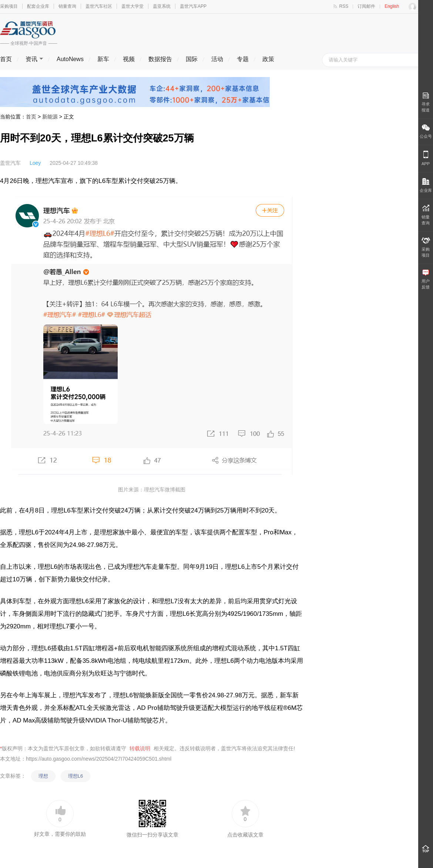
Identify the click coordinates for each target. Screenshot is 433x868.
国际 (192, 59)
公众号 (426, 131)
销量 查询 (426, 215)
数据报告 (160, 59)
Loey (35, 163)
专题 (243, 59)
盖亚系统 (162, 6)
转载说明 (140, 748)
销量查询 (67, 6)
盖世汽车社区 (99, 6)
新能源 (50, 117)
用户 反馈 (426, 279)
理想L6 (75, 776)
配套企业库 (38, 6)
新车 (103, 59)
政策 (268, 59)
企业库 (426, 185)
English (392, 6)
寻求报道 (426, 102)
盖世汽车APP (193, 6)
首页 (6, 59)
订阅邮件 (366, 6)
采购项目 (9, 6)
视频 (129, 59)
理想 (43, 776)
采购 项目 (426, 247)
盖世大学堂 (132, 6)
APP (426, 158)
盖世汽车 (10, 163)
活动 (217, 59)
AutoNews (70, 59)
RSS (344, 6)
